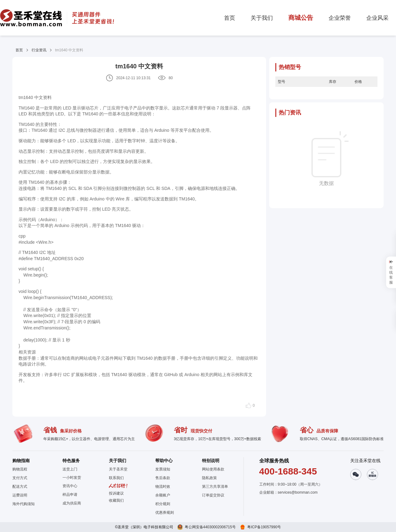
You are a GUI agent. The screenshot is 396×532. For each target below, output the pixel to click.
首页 (19, 50)
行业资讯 (39, 50)
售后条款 (163, 478)
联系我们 (116, 478)
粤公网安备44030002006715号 (210, 527)
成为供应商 (72, 503)
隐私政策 (209, 478)
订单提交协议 (213, 495)
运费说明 (20, 495)
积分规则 (163, 504)
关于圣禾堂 (118, 469)
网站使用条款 (213, 469)
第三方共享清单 (215, 487)
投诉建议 (116, 493)
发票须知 (163, 469)
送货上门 (70, 469)
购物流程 (20, 469)
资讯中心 (70, 486)
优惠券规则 (165, 513)
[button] (118, 500)
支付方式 (20, 478)
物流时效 (163, 487)
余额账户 (163, 495)
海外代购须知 (24, 504)
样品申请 (70, 495)
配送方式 (20, 487)
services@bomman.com (298, 492)
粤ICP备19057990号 (264, 527)
